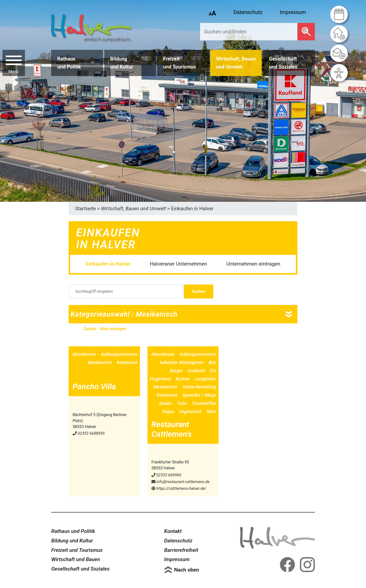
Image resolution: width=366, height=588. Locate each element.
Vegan (168, 412)
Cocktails (197, 371)
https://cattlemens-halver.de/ (179, 488)
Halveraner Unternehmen (179, 264)
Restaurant (127, 363)
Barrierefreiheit (181, 550)
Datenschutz (248, 12)
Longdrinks (205, 379)
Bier (212, 363)
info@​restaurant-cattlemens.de (181, 482)
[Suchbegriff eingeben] (126, 291)
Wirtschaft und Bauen (76, 559)
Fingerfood (160, 379)
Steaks (165, 403)
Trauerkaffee (204, 403)
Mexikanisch (100, 363)
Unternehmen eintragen (253, 264)
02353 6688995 (89, 433)
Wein (212, 412)
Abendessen (84, 354)
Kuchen (183, 379)
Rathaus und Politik (73, 531)
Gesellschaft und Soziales (80, 569)
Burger (177, 371)
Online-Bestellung (199, 387)
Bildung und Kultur (72, 541)
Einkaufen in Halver (108, 264)
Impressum (293, 12)
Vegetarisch (190, 412)
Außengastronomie (119, 354)
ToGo (182, 403)
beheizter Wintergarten (182, 363)
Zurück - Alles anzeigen (105, 329)
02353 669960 (166, 475)
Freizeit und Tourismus (77, 550)
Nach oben (187, 570)
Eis (213, 371)
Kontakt (173, 531)
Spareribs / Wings (199, 395)
